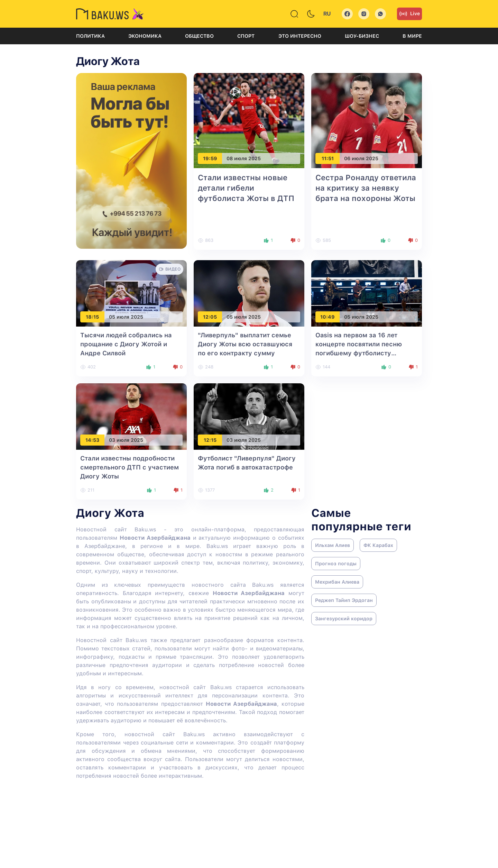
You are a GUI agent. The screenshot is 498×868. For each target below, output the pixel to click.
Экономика (145, 36)
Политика (90, 36)
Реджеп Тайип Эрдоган (344, 600)
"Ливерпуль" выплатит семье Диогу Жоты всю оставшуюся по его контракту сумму (245, 344)
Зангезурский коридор (344, 619)
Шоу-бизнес (362, 36)
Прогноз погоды (336, 564)
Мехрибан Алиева (337, 582)
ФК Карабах (378, 545)
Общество (199, 36)
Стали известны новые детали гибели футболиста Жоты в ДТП (246, 188)
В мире (412, 36)
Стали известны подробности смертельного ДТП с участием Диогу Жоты (130, 467)
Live (409, 14)
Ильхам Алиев (333, 545)
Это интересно (300, 36)
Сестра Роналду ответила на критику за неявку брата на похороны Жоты (366, 188)
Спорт (246, 36)
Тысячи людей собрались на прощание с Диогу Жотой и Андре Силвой (126, 344)
